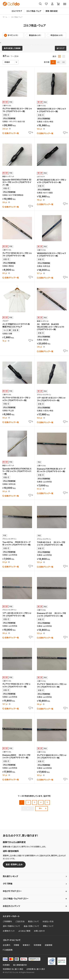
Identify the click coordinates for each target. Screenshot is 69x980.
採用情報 (38, 946)
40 (58, 63)
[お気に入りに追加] (30, 134)
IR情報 (16, 946)
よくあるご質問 (24, 932)
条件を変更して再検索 (12, 50)
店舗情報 (49, 946)
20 (53, 63)
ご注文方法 (20, 923)
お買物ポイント (9, 932)
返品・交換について (31, 927)
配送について (34, 923)
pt (5, 130)
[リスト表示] (64, 58)
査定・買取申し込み (14, 866)
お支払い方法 (48, 923)
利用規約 (6, 966)
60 (64, 63)
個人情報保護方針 (20, 966)
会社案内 (7, 946)
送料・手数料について (11, 927)
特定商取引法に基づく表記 (13, 970)
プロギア (6, 43)
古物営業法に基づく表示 (36, 970)
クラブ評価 (8, 885)
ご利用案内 (7, 923)
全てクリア (61, 50)
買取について (48, 927)
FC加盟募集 (8, 951)
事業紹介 (26, 946)
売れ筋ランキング (10, 878)
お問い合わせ (39, 932)
